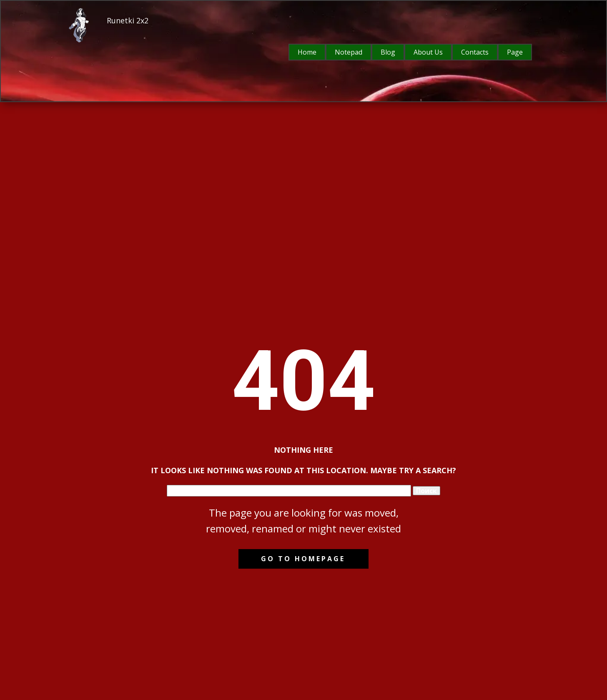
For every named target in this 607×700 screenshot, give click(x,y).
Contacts (475, 52)
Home (307, 52)
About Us (428, 52)
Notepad (349, 52)
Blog (388, 52)
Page (515, 52)
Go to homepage (303, 559)
